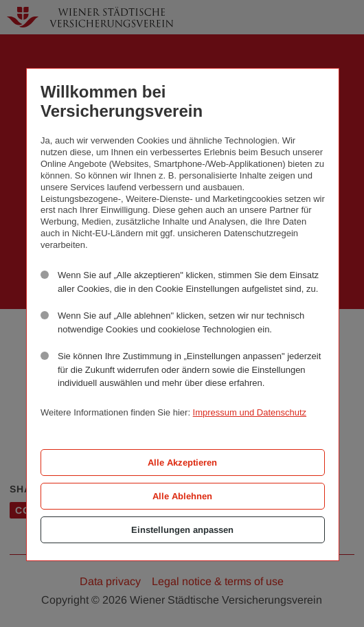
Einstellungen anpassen (182, 530)
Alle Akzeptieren (182, 463)
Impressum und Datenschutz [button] (250, 412)
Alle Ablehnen (182, 496)
